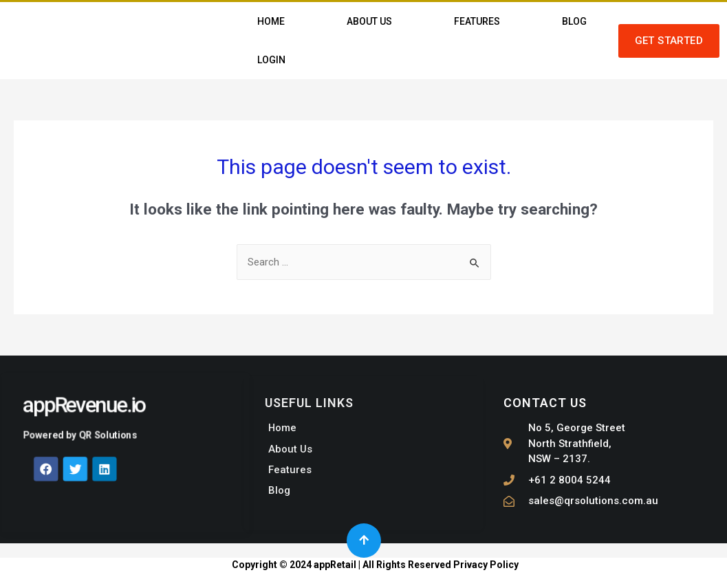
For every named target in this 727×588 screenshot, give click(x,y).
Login (271, 60)
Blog (574, 21)
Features (477, 21)
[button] (669, 41)
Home (271, 21)
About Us (369, 21)
